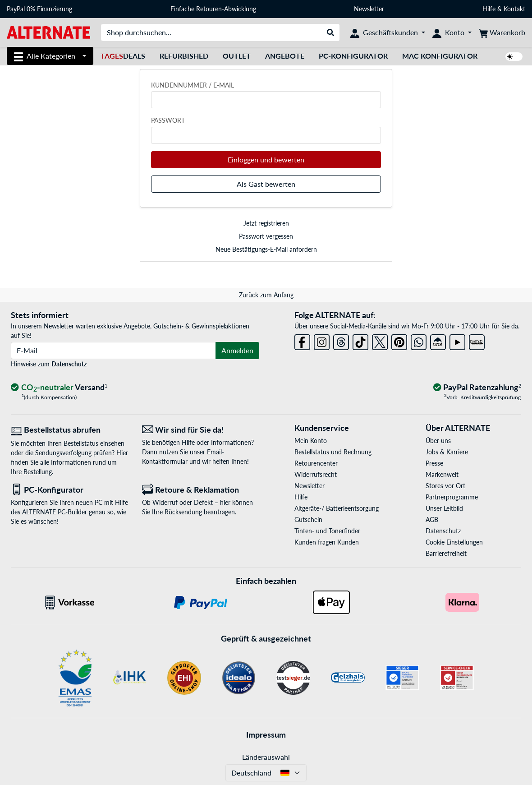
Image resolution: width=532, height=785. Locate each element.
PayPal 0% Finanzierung (39, 9)
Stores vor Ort (445, 486)
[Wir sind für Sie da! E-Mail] (201, 430)
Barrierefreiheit (446, 553)
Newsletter (369, 9)
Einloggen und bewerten (266, 159)
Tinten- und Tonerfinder (327, 531)
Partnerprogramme (452, 497)
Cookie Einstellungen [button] (454, 542)
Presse (434, 463)
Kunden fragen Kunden (327, 542)
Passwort (168, 120)
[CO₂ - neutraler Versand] (59, 388)
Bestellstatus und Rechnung (333, 452)
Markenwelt (442, 474)
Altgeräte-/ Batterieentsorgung (337, 508)
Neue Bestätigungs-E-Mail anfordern (266, 249)
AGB (432, 519)
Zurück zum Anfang (266, 295)
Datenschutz (69, 364)
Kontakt (514, 9)
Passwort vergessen (266, 236)
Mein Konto (311, 441)
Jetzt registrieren (266, 223)
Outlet (237, 56)
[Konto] (452, 32)
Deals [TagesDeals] (123, 56)
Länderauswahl (266, 757)
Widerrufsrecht (316, 474)
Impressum (266, 734)
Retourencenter (316, 463)
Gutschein (308, 519)
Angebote (285, 56)
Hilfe (489, 9)
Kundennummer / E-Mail (193, 85)
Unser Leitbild (444, 508)
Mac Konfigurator (440, 56)
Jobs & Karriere (447, 452)
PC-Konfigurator (353, 56)
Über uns (438, 441)
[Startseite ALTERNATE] (48, 32)
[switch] (514, 57)
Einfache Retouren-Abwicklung (213, 9)
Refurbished (184, 56)
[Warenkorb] (502, 32)
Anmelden (237, 350)
